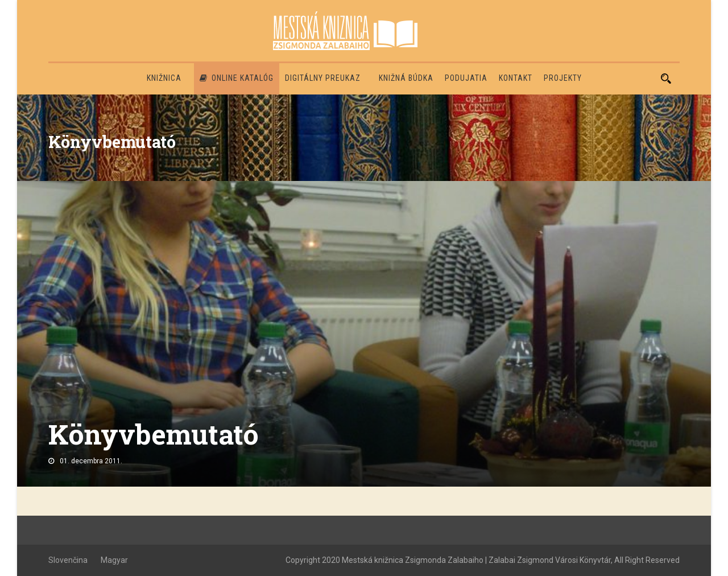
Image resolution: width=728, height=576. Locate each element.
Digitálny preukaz (323, 78)
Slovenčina (68, 560)
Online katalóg (237, 78)
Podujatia (466, 78)
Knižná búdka (406, 78)
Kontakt (516, 78)
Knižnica (164, 78)
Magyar (114, 560)
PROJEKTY (563, 78)
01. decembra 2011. (91, 461)
